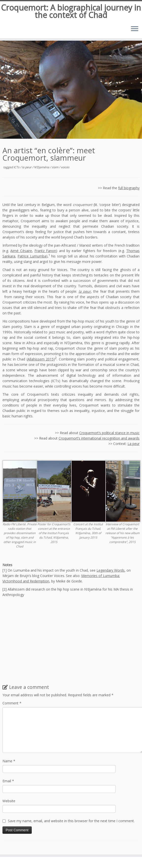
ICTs (17, 167)
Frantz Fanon (45, 251)
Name (9, 761)
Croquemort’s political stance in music (109, 433)
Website (9, 801)
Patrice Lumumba (32, 256)
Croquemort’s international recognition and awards (99, 438)
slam (55, 167)
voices (65, 167)
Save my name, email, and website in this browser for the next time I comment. (71, 821)
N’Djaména (42, 167)
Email (8, 781)
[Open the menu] (135, 29)
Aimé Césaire (21, 251)
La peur (134, 444)
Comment (12, 703)
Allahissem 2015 (41, 359)
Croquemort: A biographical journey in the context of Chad (71, 11)
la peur (27, 167)
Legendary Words (110, 570)
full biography (129, 188)
